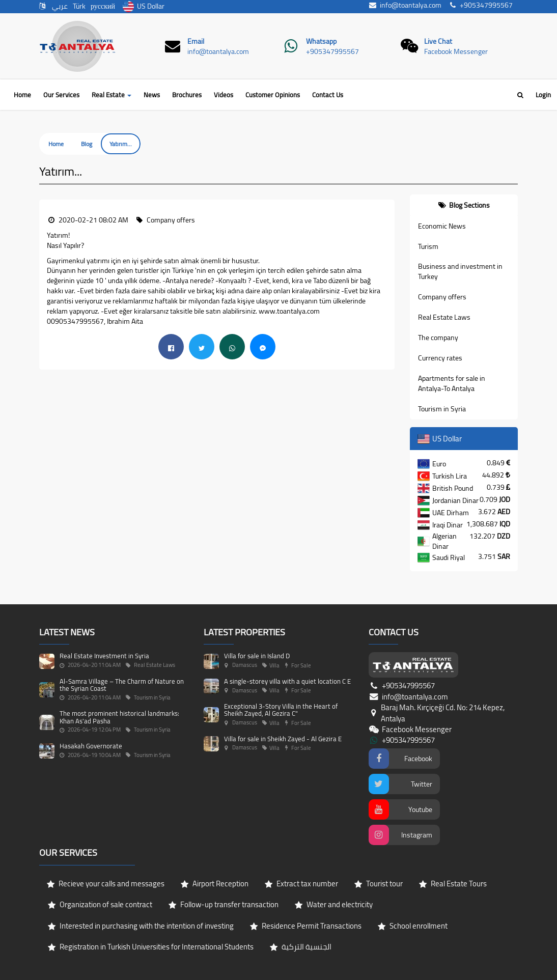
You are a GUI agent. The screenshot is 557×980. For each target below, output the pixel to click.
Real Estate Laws (444, 317)
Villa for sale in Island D (257, 656)
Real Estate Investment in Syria (104, 656)
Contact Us (328, 95)
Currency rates (440, 358)
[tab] (464, 205)
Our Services (61, 95)
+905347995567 (332, 51)
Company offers (442, 297)
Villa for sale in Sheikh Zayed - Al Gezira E (283, 739)
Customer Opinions (273, 95)
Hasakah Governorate (91, 746)
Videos (224, 95)
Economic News (442, 226)
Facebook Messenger (456, 51)
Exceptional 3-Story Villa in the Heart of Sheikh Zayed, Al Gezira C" (281, 710)
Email (196, 41)
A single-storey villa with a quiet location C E (287, 681)
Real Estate (112, 95)
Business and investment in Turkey (460, 271)
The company (438, 338)
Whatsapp (321, 41)
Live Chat (438, 41)
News (152, 95)
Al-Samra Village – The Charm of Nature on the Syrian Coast (122, 685)
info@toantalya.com (218, 51)
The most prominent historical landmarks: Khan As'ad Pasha (119, 717)
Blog (87, 144)
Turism (428, 246)
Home (22, 95)
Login (543, 95)
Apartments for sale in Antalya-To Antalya (452, 383)
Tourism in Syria (442, 409)
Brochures (187, 95)
